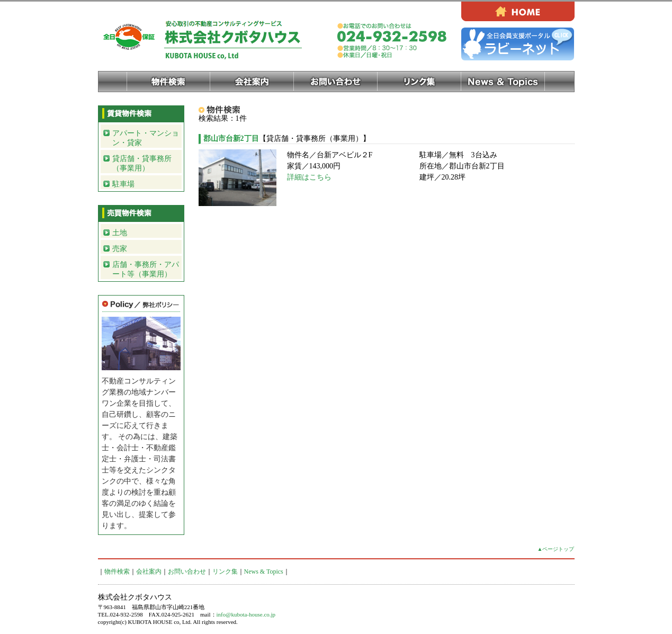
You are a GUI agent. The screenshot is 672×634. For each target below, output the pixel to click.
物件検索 (168, 82)
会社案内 (252, 82)
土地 (120, 233)
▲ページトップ (556, 549)
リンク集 (419, 82)
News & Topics (503, 82)
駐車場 (123, 184)
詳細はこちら (309, 177)
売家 (120, 249)
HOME (518, 11)
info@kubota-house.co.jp (246, 614)
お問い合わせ (336, 82)
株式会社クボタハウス (212, 39)
